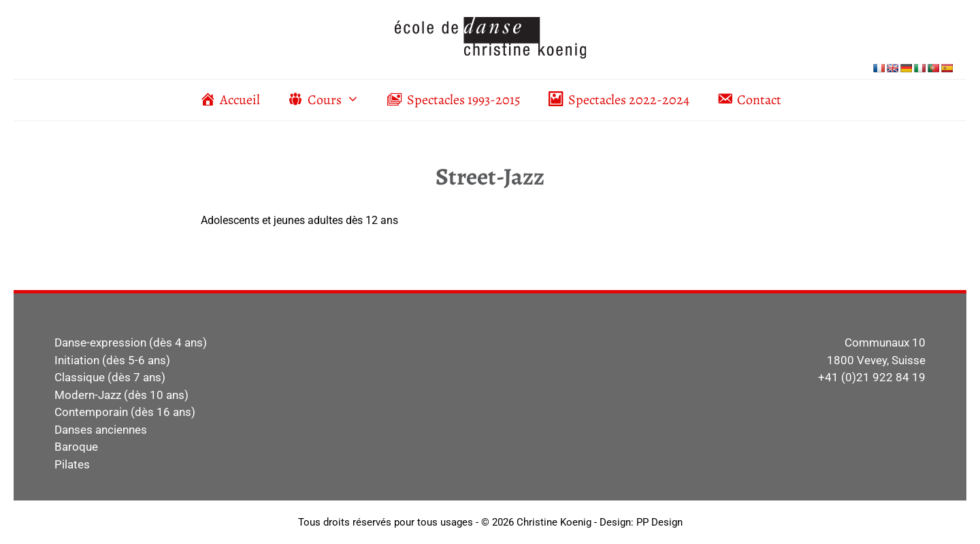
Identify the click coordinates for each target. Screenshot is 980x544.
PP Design (659, 522)
